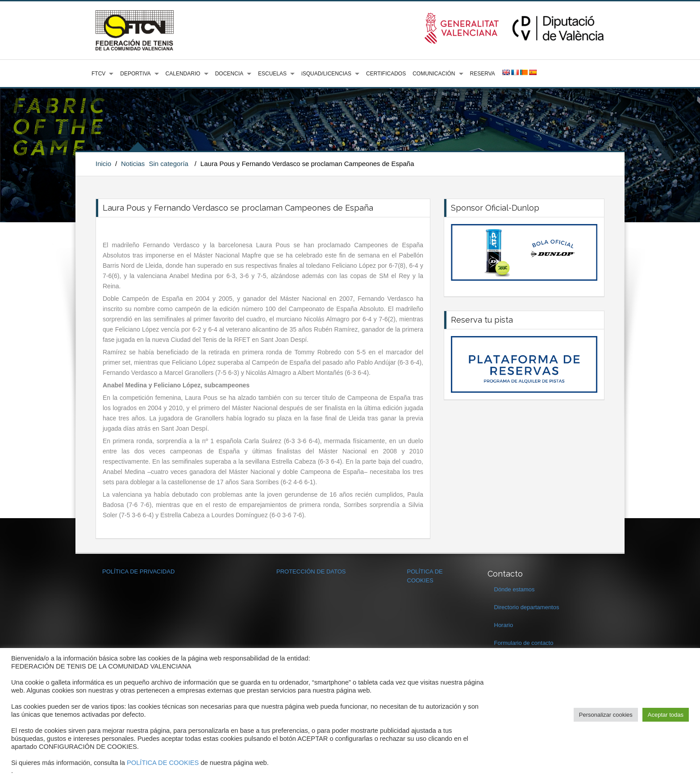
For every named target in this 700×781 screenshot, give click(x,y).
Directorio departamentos (527, 607)
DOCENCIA (229, 74)
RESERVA (483, 74)
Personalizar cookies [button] (606, 715)
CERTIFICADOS (386, 74)
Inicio (103, 164)
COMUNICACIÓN (434, 74)
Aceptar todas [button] (666, 715)
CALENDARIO (183, 74)
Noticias (133, 164)
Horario (504, 625)
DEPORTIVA (135, 74)
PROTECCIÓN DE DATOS (311, 571)
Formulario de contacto (524, 643)
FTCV (98, 74)
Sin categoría (169, 164)
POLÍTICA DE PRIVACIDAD (138, 571)
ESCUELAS (272, 74)
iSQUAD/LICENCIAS (326, 74)
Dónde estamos (515, 589)
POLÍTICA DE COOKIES (163, 763)
